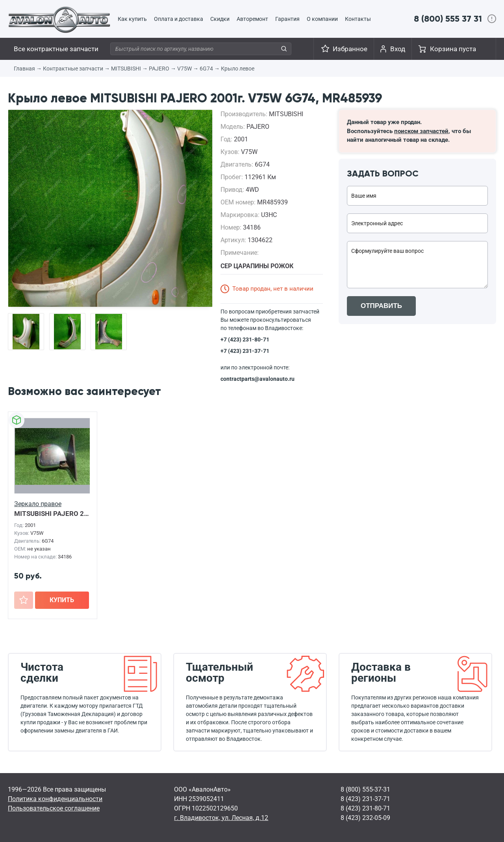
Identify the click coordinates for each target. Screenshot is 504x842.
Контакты (358, 19)
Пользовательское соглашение (54, 808)
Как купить (132, 19)
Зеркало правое (38, 504)
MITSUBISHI (126, 69)
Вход (398, 49)
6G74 (206, 69)
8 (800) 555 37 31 (448, 19)
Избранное (350, 49)
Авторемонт (252, 19)
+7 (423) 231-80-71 (245, 339)
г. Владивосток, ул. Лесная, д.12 (221, 818)
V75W (184, 69)
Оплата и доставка (179, 19)
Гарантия (287, 19)
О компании (322, 19)
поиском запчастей (421, 131)
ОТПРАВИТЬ (381, 306)
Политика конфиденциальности (55, 799)
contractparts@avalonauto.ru (258, 379)
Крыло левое (238, 69)
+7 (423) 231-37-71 (245, 351)
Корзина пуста (453, 49)
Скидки (220, 19)
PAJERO (159, 69)
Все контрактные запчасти (56, 49)
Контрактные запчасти (73, 69)
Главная (24, 69)
